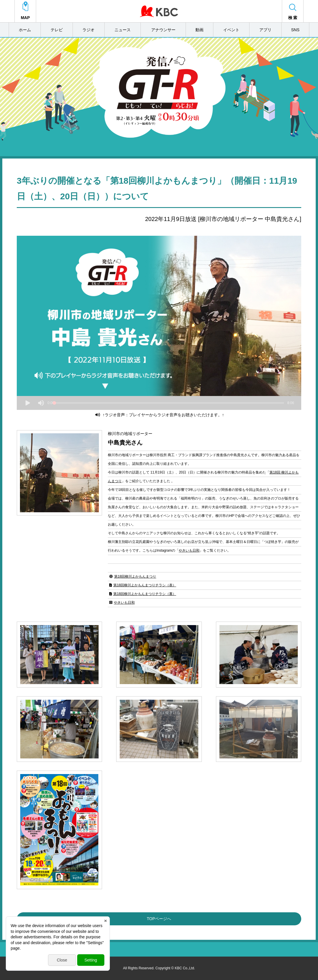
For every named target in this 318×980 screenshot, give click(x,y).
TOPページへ (159, 919)
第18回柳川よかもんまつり (135, 576)
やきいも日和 (189, 550)
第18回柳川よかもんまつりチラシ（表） (145, 585)
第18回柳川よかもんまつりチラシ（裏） (145, 594)
